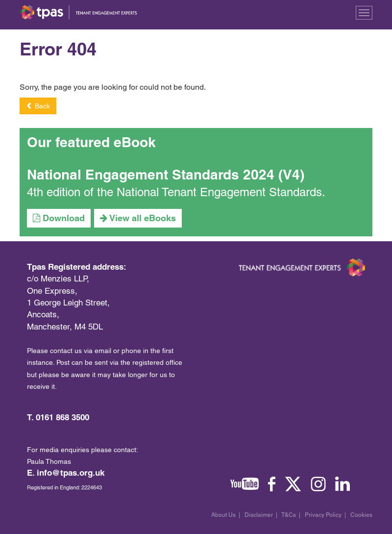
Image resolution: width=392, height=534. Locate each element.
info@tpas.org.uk (71, 473)
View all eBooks (138, 218)
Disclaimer (259, 515)
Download (59, 218)
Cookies (361, 515)
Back (38, 106)
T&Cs (289, 515)
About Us (223, 515)
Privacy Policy (323, 515)
